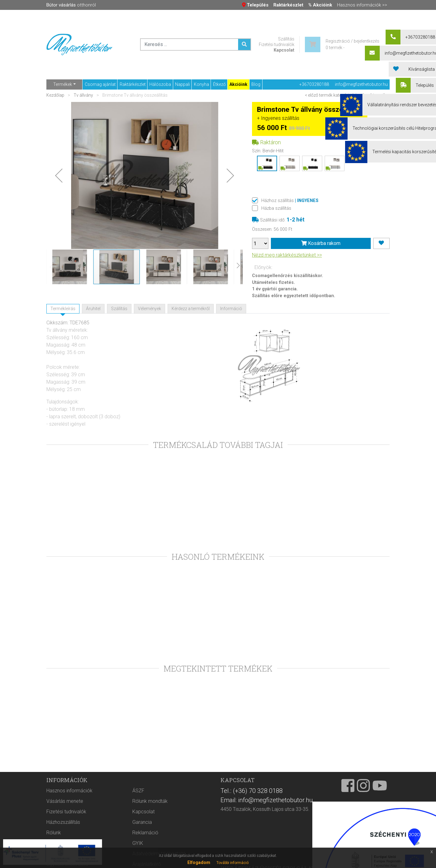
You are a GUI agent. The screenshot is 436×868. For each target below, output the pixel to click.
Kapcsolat (284, 50)
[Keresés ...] (244, 44)
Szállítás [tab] (119, 309)
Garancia (142, 846)
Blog (256, 84)
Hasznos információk (69, 815)
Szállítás (286, 39)
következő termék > (371, 95)
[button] (59, 175)
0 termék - (335, 48)
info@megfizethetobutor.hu (361, 84)
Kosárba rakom (321, 243)
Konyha (201, 84)
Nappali (182, 84)
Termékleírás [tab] (63, 309)
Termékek (63, 84)
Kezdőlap (56, 95)
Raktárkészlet (133, 84)
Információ (231, 309)
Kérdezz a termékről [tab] (191, 309)
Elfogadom (199, 862)
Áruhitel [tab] (93, 309)
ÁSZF (138, 815)
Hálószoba (160, 84)
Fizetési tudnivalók (277, 44)
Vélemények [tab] (150, 309)
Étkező (219, 84)
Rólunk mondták (150, 825)
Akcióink (238, 84)
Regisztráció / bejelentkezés (353, 41)
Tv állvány (83, 95)
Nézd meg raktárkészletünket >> (287, 255)
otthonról (71, 5)
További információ (233, 863)
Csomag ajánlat (100, 84)
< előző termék (319, 95)
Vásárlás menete (65, 825)
